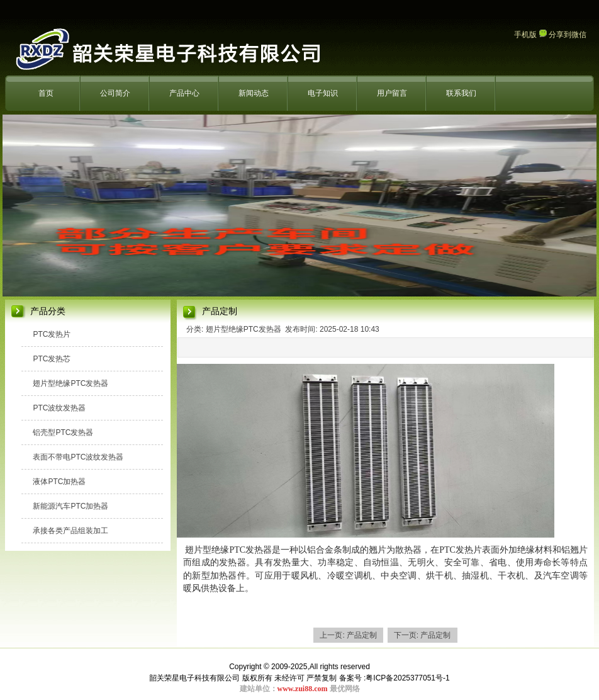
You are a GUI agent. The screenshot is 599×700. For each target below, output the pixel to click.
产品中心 (184, 93)
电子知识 (323, 93)
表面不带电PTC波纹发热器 (78, 457)
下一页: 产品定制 (423, 635)
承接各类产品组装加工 (70, 531)
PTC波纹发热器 (59, 408)
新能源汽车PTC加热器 (70, 506)
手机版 (525, 35)
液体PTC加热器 (59, 482)
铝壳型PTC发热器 (63, 432)
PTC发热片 (52, 334)
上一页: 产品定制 (348, 635)
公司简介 (115, 93)
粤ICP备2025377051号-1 (407, 678)
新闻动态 (254, 93)
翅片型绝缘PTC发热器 (70, 383)
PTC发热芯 (52, 359)
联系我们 (461, 93)
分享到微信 (563, 35)
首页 (46, 93)
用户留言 (392, 93)
